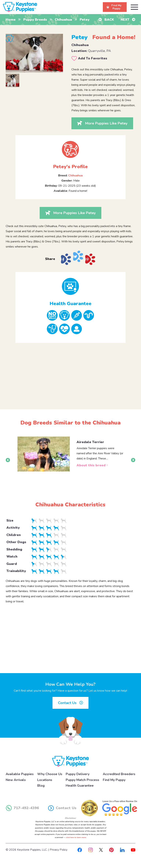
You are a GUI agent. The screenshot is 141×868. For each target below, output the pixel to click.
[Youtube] (133, 850)
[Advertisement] (71, 373)
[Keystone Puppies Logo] (70, 761)
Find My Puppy (114, 780)
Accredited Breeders (119, 774)
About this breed (92, 465)
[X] (101, 850)
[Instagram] (91, 850)
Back (106, 20)
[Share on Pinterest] (90, 259)
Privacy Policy (59, 850)
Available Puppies (20, 774)
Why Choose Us (50, 774)
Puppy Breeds (35, 20)
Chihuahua (63, 20)
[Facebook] (80, 850)
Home (11, 20)
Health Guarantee (80, 786)
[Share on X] (78, 256)
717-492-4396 (22, 808)
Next (128, 20)
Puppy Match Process (82, 780)
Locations (45, 780)
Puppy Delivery (78, 774)
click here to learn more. (76, 837)
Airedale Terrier (90, 442)
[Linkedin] (122, 850)
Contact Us (70, 703)
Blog (41, 786)
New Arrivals (16, 780)
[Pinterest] (111, 850)
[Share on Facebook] (66, 259)
